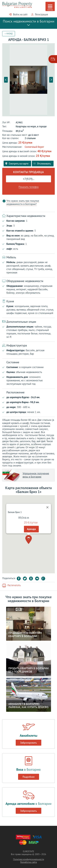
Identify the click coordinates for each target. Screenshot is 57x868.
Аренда (31, 519)
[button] (29, 530)
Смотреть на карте (17, 164)
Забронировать (29, 743)
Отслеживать (42, 164)
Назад (9, 34)
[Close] (47, 498)
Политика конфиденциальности (29, 859)
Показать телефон (29, 187)
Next (51, 80)
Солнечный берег (34, 147)
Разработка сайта (29, 862)
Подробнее (29, 777)
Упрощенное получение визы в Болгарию (36, 475)
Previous (6, 80)
